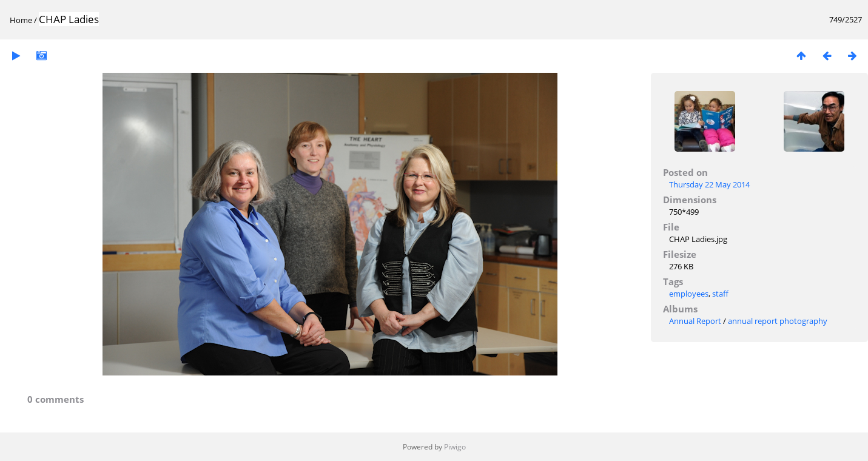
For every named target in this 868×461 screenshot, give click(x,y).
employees (689, 294)
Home (21, 20)
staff (720, 294)
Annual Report (695, 321)
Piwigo (455, 447)
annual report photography (778, 321)
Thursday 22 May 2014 (709, 184)
